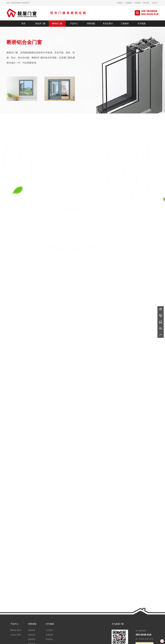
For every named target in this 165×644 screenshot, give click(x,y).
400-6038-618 (150, 14)
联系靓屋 (137, 3)
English (155, 3)
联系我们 (49, 639)
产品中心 (74, 24)
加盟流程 (32, 635)
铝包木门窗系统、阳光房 (17, 635)
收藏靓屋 (129, 3)
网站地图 (146, 3)
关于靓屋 (142, 24)
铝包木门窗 (40, 24)
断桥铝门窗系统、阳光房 (17, 630)
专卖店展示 (108, 24)
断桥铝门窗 (57, 24)
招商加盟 (91, 24)
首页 (23, 24)
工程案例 (125, 24)
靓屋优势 (32, 639)
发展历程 (49, 635)
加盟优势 (32, 630)
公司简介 (49, 630)
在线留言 (120, 3)
